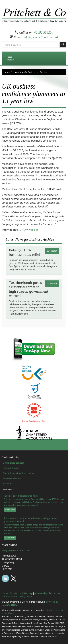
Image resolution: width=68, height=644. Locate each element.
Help (29, 597)
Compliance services (14, 463)
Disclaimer (55, 593)
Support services (12, 468)
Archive (43, 72)
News (7, 72)
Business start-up (12, 478)
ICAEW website (28, 230)
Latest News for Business (25, 72)
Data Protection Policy (13, 597)
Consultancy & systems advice (19, 473)
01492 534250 (44, 32)
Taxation (7, 483)
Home (5, 593)
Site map (28, 593)
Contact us (16, 593)
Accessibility (41, 593)
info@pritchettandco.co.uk (41, 37)
